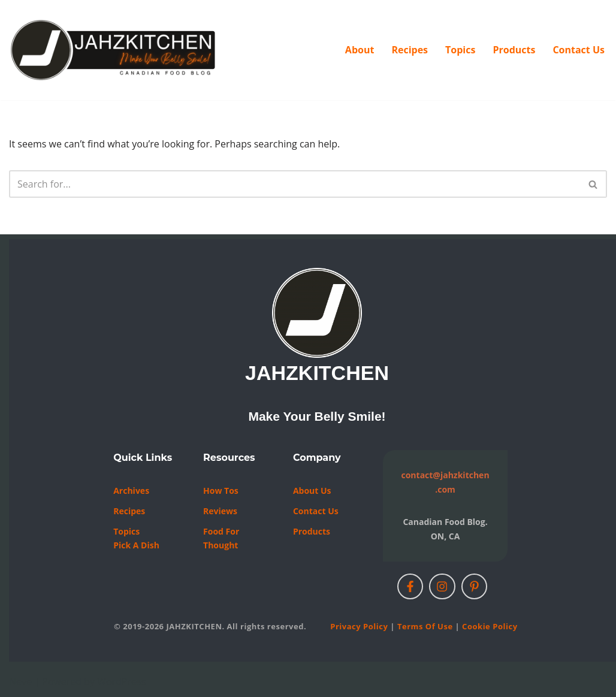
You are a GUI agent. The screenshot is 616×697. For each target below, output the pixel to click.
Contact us (316, 511)
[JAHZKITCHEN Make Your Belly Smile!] (114, 50)
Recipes (410, 50)
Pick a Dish (136, 545)
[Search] (295, 184)
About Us (312, 491)
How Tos (221, 491)
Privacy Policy (359, 626)
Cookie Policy (490, 626)
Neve (20, 681)
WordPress (121, 681)
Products (514, 50)
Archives (131, 491)
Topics (460, 50)
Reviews (220, 511)
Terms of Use (425, 626)
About (360, 50)
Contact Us (579, 50)
